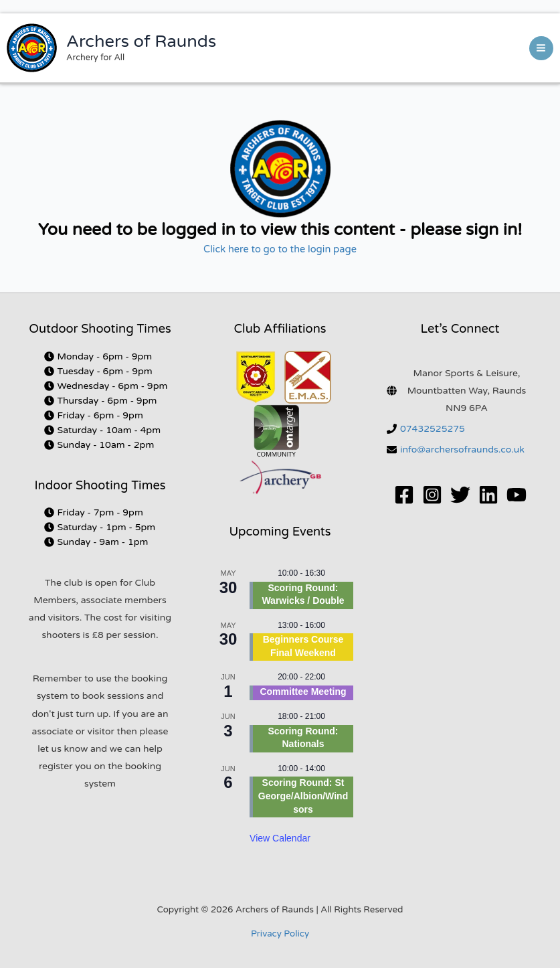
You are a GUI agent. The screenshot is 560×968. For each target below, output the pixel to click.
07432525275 (433, 429)
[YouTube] (517, 495)
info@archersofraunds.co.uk (462, 450)
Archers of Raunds (141, 42)
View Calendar (280, 838)
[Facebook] (404, 495)
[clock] (98, 356)
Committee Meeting (303, 692)
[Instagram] (432, 495)
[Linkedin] (488, 495)
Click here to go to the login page (280, 249)
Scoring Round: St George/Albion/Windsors (303, 796)
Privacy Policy (280, 934)
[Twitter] (460, 495)
